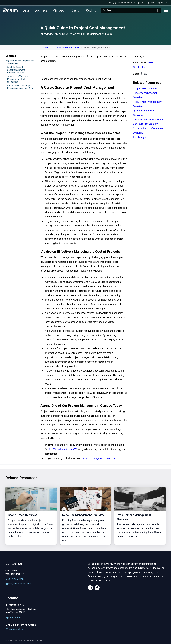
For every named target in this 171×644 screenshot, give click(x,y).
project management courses (99, 458)
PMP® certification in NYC (63, 449)
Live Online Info (14, 629)
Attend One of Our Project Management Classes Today (21, 87)
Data (26, 10)
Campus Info (13, 618)
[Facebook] (97, 588)
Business (41, 10)
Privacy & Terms (37, 641)
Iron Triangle (140, 137)
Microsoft (59, 10)
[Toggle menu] (166, 10)
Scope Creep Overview (145, 88)
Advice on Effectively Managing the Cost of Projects (18, 79)
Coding (91, 10)
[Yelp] (90, 588)
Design (76, 10)
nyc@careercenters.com (18, 584)
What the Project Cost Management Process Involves (16, 70)
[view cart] (151, 3)
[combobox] (131, 10)
